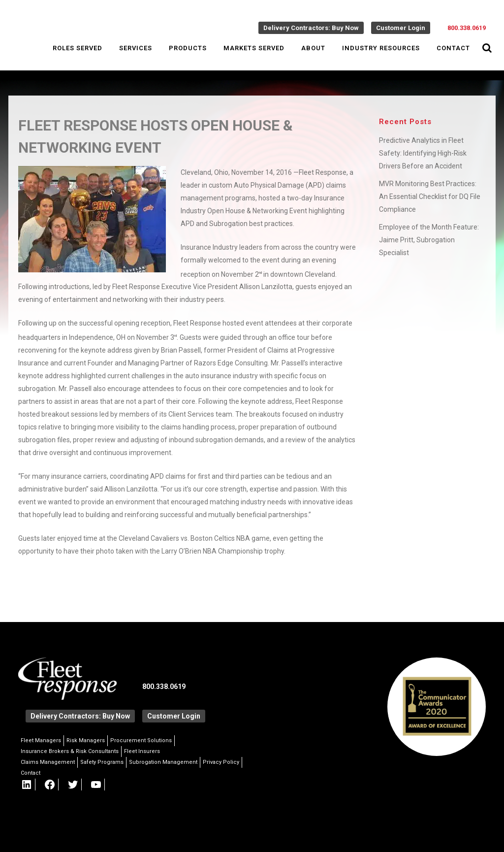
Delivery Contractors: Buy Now (311, 28)
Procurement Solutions (141, 740)
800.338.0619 (467, 28)
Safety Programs (102, 762)
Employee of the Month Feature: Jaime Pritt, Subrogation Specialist (429, 240)
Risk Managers (86, 740)
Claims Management (48, 762)
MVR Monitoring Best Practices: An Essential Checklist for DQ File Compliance (430, 197)
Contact (31, 773)
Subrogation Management (163, 762)
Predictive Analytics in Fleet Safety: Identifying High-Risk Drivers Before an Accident (423, 153)
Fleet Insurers (142, 751)
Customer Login (401, 28)
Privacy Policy (221, 762)
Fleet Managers (41, 740)
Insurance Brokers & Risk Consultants (70, 751)
